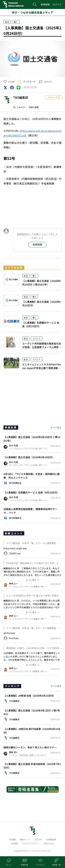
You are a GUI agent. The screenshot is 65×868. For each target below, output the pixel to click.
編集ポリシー (25, 839)
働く (16, 22)
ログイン (57, 4)
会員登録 (37, 244)
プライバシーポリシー (31, 843)
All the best (9, 633)
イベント (37, 338)
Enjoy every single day (15, 548)
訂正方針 (38, 839)
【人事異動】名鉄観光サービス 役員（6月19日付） (41, 324)
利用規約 (15, 843)
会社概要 (12, 839)
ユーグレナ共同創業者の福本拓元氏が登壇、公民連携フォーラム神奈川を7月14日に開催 (42, 347)
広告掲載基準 (51, 839)
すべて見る (56, 427)
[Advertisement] (33, 208)
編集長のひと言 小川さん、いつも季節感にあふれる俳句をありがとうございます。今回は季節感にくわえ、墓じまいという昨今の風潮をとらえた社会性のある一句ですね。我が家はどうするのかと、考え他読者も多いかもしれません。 (32, 607)
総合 (7, 22)
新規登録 (45, 4)
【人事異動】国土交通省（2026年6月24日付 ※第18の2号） (41, 283)
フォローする (54, 97)
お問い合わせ (49, 843)
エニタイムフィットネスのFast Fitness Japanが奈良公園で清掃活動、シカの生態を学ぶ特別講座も (42, 368)
